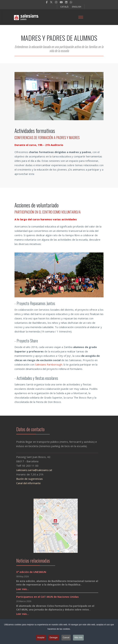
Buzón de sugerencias (27, 479)
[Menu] (81, 17)
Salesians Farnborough (49, 364)
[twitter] (51, 2)
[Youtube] (61, 2)
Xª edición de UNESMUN (31, 572)
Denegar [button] (54, 638)
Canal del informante (26, 483)
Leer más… (22, 589)
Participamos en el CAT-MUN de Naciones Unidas (47, 597)
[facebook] (47, 2)
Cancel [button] (66, 638)
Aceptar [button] (41, 638)
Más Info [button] (78, 638)
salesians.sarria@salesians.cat (32, 470)
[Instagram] (56, 2)
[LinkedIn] (66, 2)
